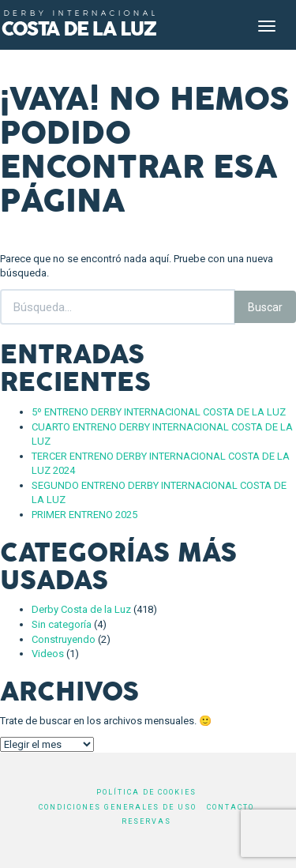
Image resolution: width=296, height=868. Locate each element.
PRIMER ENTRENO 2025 (84, 515)
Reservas (146, 821)
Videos (48, 654)
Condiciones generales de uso (118, 807)
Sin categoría (62, 624)
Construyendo (64, 639)
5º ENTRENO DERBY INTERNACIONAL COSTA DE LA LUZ (159, 412)
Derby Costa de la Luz (81, 609)
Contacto (230, 807)
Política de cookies (146, 792)
